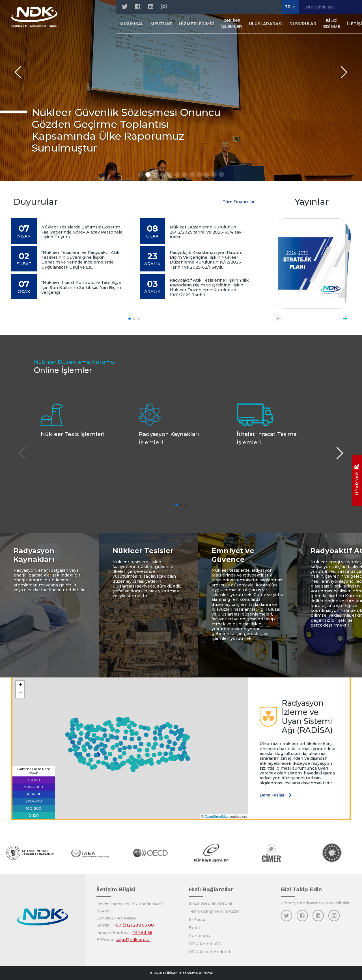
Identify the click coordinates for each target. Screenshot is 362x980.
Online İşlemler (232, 24)
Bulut (194, 928)
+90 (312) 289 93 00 (134, 925)
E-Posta (197, 919)
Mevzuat (161, 24)
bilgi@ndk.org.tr (133, 940)
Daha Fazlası (276, 795)
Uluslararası (266, 24)
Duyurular (303, 24)
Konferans (199, 936)
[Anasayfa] (34, 17)
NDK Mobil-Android (209, 952)
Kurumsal (132, 24)
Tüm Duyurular (239, 202)
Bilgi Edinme (332, 24)
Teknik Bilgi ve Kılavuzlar (214, 911)
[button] (128, 761)
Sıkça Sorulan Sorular (211, 903)
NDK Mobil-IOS (205, 944)
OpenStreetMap (217, 817)
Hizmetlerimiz (197, 24)
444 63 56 (142, 932)
